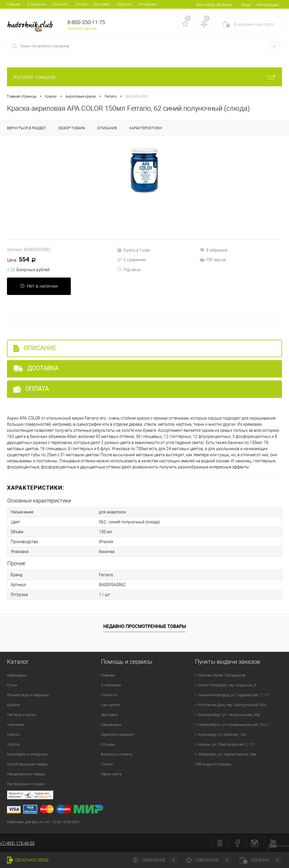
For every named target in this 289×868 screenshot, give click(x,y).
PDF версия (213, 259)
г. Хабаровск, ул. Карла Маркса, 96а (225, 754)
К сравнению (131, 259)
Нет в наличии (39, 286)
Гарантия (124, 4)
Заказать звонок (82, 28)
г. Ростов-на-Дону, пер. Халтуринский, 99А (231, 705)
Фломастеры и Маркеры (28, 695)
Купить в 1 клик (134, 250)
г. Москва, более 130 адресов (220, 675)
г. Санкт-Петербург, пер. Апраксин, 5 (226, 685)
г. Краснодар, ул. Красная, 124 (220, 734)
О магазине (36, 4)
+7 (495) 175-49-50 (17, 843)
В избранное (214, 250)
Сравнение (155, 860)
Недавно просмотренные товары (145, 626)
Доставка (102, 4)
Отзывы (108, 744)
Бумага (13, 705)
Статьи (107, 764)
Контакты (60, 4)
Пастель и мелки (21, 715)
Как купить (110, 705)
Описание (35, 348)
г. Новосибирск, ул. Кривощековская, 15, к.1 (232, 725)
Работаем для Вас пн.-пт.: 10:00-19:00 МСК (43, 822)
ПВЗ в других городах (213, 764)
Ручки (12, 685)
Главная (14, 4)
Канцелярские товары (26, 774)
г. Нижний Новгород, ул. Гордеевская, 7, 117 (232, 695)
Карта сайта (111, 774)
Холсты (13, 744)
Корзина (261, 860)
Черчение (15, 725)
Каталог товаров (144, 77)
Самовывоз (111, 725)
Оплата (81, 4)
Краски (13, 734)
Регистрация (268, 5)
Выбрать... (226, 5)
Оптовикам (148, 4)
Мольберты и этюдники (27, 754)
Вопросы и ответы (117, 754)
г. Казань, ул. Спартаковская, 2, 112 (225, 744)
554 (23, 260)
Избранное (209, 860)
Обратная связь (28, 860)
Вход (246, 5)
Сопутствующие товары (27, 764)
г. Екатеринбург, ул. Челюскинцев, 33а (227, 715)
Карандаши (17, 675)
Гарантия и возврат (118, 734)
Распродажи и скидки (26, 784)
